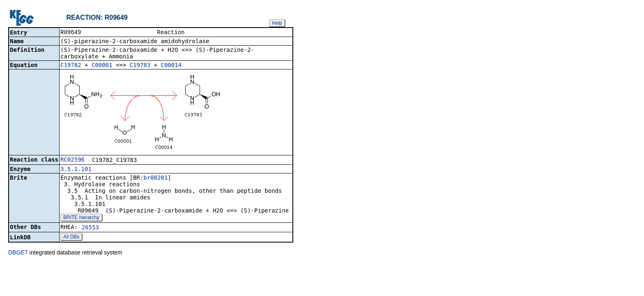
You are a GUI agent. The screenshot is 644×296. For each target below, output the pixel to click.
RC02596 (72, 160)
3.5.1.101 (76, 170)
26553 (90, 228)
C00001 (102, 66)
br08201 (155, 178)
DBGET (18, 253)
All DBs (71, 238)
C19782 (71, 66)
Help (277, 23)
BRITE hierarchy (81, 218)
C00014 (171, 66)
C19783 (140, 66)
